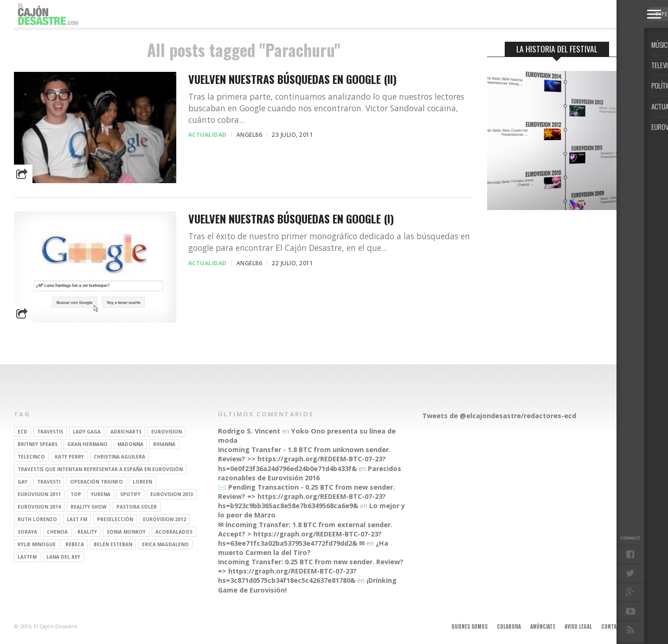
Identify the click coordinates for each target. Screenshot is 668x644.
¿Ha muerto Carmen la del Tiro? (303, 548)
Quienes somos (469, 626)
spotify (130, 494)
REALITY (87, 532)
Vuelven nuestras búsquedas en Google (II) (292, 79)
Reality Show (89, 507)
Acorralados (174, 532)
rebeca (75, 544)
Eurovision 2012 (164, 519)
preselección (115, 519)
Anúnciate (543, 626)
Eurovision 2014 (39, 507)
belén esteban (113, 544)
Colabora (509, 626)
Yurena (101, 494)
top (76, 494)
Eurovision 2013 (172, 494)
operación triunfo (96, 482)
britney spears (38, 444)
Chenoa (57, 532)
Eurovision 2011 (39, 494)
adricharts (126, 432)
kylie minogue (37, 544)
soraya (27, 532)
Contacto (614, 626)
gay (22, 482)
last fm (77, 519)
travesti (49, 482)
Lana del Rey (63, 557)
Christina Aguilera (119, 457)
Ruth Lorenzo (37, 519)
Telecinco (31, 457)
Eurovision (167, 432)
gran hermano (87, 444)
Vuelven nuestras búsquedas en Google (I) (291, 219)
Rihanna (164, 444)
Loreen (142, 482)
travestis (50, 432)
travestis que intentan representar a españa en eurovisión (100, 469)
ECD (22, 432)
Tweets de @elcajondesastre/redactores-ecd (499, 416)
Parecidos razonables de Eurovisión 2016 (310, 473)
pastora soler (137, 507)
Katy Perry (69, 457)
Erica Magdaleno (165, 544)
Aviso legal (578, 626)
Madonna (130, 444)
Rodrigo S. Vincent (249, 431)
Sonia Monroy (126, 532)
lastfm (27, 557)
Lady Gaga (87, 432)
